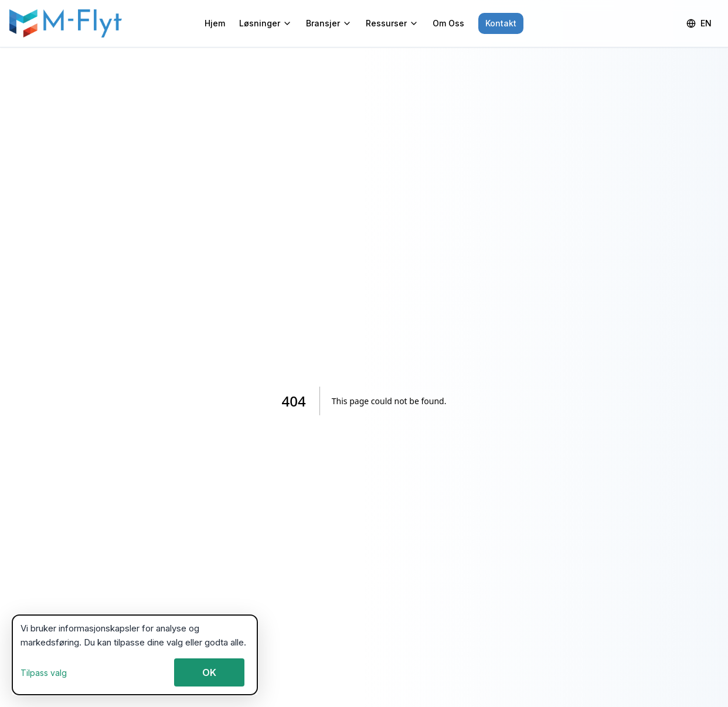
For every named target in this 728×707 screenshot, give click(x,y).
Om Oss (448, 23)
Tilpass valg (44, 673)
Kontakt (501, 23)
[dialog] (135, 655)
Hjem (215, 23)
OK (209, 672)
